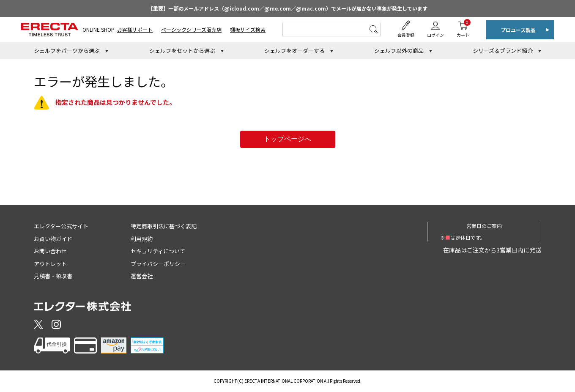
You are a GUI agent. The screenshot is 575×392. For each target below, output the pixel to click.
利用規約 (142, 239)
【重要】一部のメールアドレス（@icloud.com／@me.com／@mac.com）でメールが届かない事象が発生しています (288, 8)
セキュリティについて (158, 251)
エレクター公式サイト (61, 226)
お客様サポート (135, 29)
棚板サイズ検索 (248, 29)
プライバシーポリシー (158, 264)
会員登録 (406, 35)
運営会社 (142, 276)
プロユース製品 (518, 30)
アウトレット (50, 264)
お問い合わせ (50, 251)
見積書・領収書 (53, 276)
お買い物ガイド (53, 239)
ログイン (435, 35)
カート (463, 29)
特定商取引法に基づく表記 (164, 226)
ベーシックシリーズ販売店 (191, 29)
